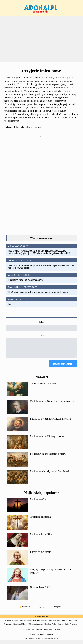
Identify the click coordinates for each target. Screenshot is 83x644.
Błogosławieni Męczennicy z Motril (48, 457)
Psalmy (55, 627)
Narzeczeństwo (72, 624)
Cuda (66, 627)
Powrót (41, 610)
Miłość (34, 624)
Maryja (25, 627)
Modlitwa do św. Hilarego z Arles (47, 440)
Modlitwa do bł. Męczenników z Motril (50, 475)
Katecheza (17, 627)
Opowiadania (25, 624)
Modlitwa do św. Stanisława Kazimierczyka (52, 404)
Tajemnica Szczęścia (40, 520)
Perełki (61, 627)
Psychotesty (74, 627)
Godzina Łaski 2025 (40, 590)
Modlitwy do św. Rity (41, 538)
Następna (58, 610)
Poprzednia (25, 610)
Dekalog (48, 627)
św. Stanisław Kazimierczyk (44, 387)
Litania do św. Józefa (41, 555)
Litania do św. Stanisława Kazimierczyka (51, 422)
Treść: (41, 335)
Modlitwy (8, 624)
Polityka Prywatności (30, 633)
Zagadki (16, 624)
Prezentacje (8, 627)
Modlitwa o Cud (38, 503)
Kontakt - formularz (46, 633)
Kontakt (57, 633)
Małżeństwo (50, 624)
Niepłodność (61, 624)
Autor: (41, 322)
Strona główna (41, 620)
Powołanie (41, 624)
